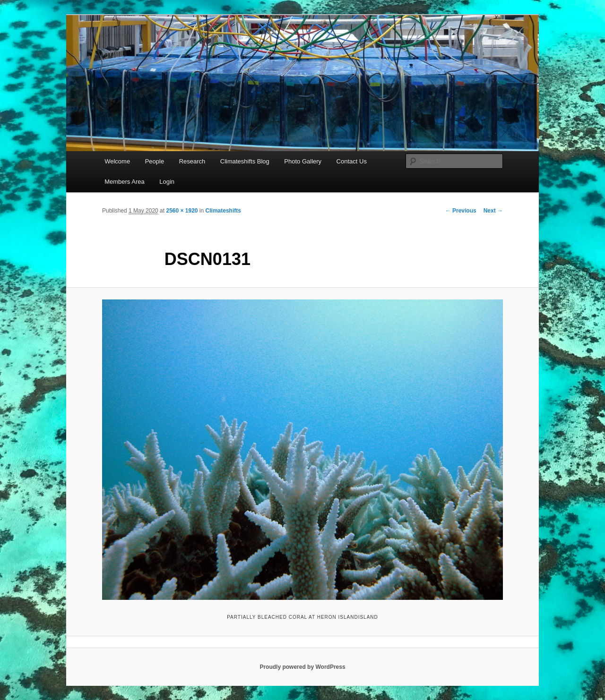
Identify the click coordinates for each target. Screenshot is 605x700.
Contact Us (352, 161)
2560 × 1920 (182, 211)
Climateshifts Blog (245, 161)
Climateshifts (223, 211)
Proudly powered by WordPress (302, 667)
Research (192, 161)
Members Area (125, 182)
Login (167, 182)
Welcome (117, 161)
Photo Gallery (303, 161)
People (155, 161)
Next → (493, 211)
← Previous (461, 211)
